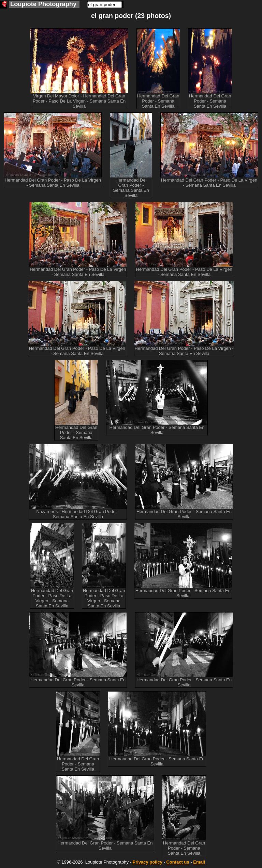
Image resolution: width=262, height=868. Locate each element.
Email (199, 862)
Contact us (178, 862)
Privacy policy (147, 862)
